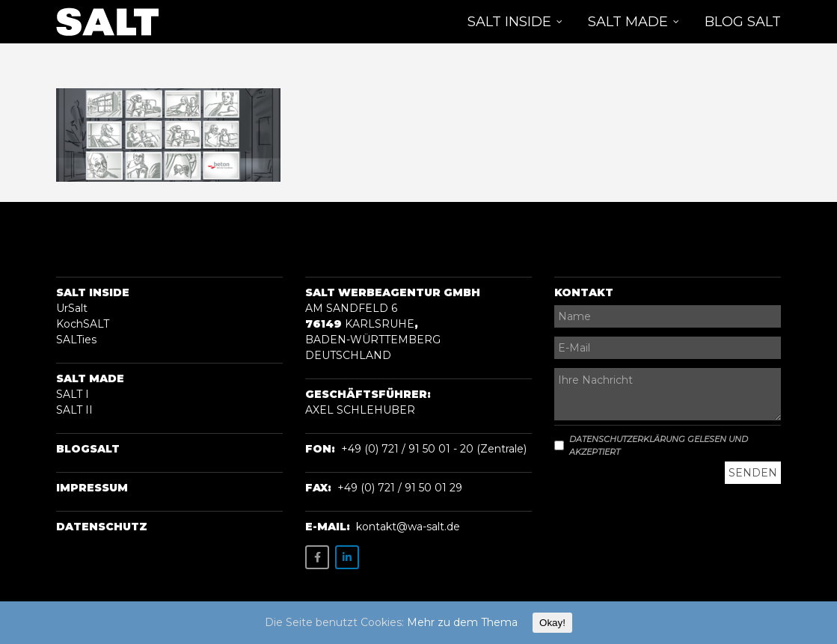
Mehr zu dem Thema (462, 622)
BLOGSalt (88, 449)
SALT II (74, 410)
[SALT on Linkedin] (347, 557)
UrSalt (72, 308)
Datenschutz (102, 527)
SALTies (76, 340)
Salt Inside (93, 292)
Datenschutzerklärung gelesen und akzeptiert (651, 445)
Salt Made (90, 378)
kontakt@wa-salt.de (408, 527)
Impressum (92, 488)
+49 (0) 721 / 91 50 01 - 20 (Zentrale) (434, 449)
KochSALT (83, 324)
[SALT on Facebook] (317, 557)
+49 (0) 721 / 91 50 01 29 (400, 488)
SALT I (73, 394)
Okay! (552, 623)
